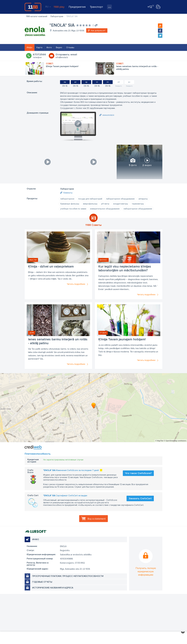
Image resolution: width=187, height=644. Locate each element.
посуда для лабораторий (90, 199)
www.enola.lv (108, 115)
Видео (59, 47)
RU (48, 7)
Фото (49, 47)
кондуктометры (121, 204)
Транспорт (96, 7)
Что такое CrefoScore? (138, 473)
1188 (33, 7)
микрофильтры (90, 204)
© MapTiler (159, 441)
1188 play (59, 7)
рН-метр (105, 204)
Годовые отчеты (42, 582)
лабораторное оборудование (120, 199)
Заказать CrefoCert (140, 498)
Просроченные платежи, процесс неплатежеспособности (68, 576)
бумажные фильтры (70, 204)
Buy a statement (97, 519)
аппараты (143, 199)
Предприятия (77, 7)
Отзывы (70, 47)
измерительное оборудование (105, 209)
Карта (39, 47)
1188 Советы (93, 225)
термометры (138, 204)
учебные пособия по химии (73, 209)
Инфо (30, 47)
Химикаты (68, 193)
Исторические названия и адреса (53, 588)
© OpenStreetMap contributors (175, 441)
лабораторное (67, 199)
